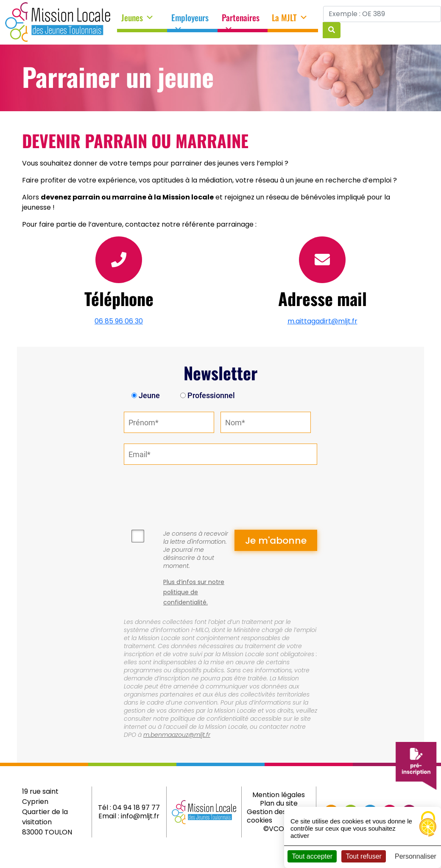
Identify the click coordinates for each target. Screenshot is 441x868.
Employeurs (190, 20)
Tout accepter (312, 856)
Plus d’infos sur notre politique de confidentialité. (194, 592)
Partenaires (241, 20)
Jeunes (138, 18)
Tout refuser (363, 856)
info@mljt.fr (140, 816)
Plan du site (279, 803)
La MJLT (290, 18)
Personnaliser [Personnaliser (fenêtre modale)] (416, 856)
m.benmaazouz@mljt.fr (177, 735)
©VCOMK (279, 829)
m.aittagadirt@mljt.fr (322, 321)
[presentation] (188, 492)
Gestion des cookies (267, 816)
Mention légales (279, 795)
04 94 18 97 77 (136, 808)
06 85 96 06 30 (119, 321)
